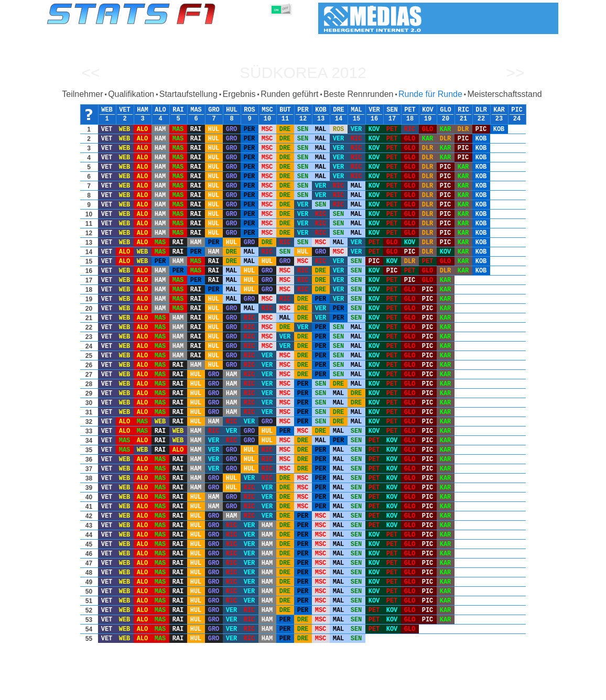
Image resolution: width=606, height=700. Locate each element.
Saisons (115, 690)
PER (303, 110)
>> (515, 73)
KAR (499, 110)
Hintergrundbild (492, 690)
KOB (321, 110)
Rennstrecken (374, 690)
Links (451, 690)
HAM (143, 110)
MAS (196, 110)
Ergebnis (239, 94)
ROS (250, 110)
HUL (232, 110)
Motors (275, 690)
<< (90, 73)
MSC (267, 110)
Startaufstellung (188, 94)
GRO (214, 110)
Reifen (304, 690)
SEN (392, 110)
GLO (446, 110)
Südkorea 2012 (303, 73)
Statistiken (78, 690)
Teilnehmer (82, 94)
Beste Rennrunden (358, 94)
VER (374, 110)
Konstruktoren (235, 690)
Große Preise (156, 690)
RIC (463, 110)
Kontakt (536, 690)
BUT (285, 110)
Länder (333, 690)
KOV (428, 110)
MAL (356, 110)
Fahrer (194, 690)
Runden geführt (289, 94)
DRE (339, 110)
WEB (107, 110)
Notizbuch (419, 690)
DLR (481, 110)
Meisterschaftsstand (504, 94)
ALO (160, 110)
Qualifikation (131, 94)
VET (125, 110)
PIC (517, 110)
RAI (178, 110)
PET (410, 110)
